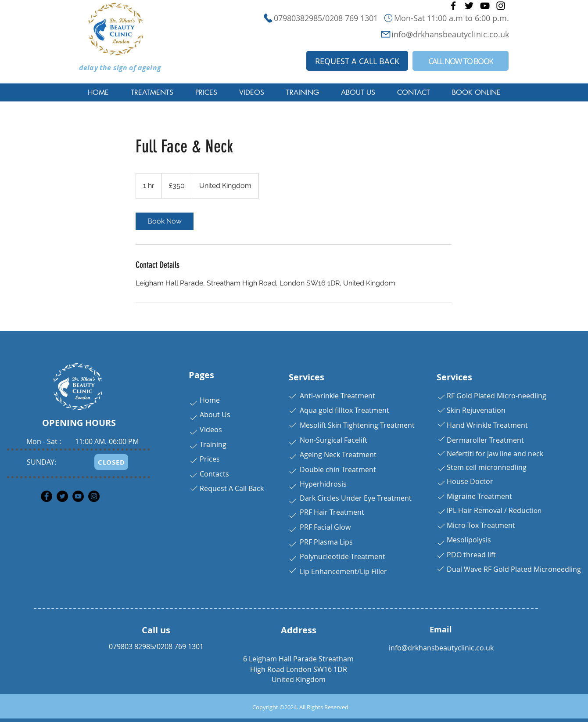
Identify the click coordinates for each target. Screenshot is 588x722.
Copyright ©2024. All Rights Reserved (300, 707)
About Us (215, 415)
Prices (210, 459)
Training (213, 444)
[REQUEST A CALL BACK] (357, 61)
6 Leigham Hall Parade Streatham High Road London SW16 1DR (298, 664)
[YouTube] (485, 6)
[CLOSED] (111, 462)
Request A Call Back (232, 488)
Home (210, 400)
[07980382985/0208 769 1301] (299, 18)
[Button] (192, 403)
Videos (211, 430)
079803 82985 (131, 646)
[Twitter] (469, 6)
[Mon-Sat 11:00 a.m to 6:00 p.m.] (446, 18)
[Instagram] (501, 6)
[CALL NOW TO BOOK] (461, 61)
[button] (152, 92)
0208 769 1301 (180, 646)
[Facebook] (453, 6)
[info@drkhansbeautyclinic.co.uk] (426, 34)
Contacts (214, 474)
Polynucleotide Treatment (342, 556)
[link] (165, 221)
